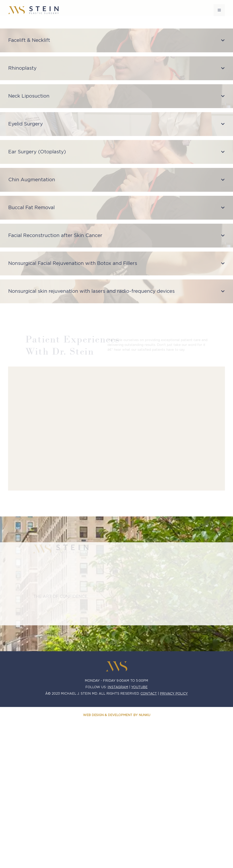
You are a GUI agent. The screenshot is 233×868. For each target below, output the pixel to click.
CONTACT (149, 694)
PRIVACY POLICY (174, 694)
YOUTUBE (139, 687)
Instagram (118, 687)
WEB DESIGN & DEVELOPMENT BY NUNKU (117, 715)
